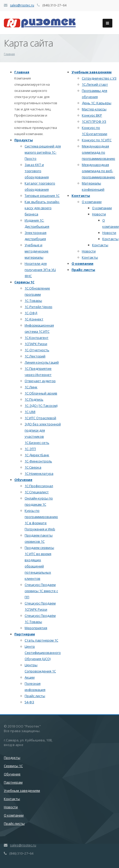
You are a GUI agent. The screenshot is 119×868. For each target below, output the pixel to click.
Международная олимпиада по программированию (98, 152)
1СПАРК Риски (36, 344)
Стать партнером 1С (41, 640)
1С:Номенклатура (39, 474)
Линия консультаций (42, 362)
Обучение (23, 480)
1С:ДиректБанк (37, 455)
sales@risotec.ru (22, 5)
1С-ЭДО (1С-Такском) (41, 406)
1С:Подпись (34, 399)
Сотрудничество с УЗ (99, 78)
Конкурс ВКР (92, 115)
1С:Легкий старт (95, 84)
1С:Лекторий (35, 356)
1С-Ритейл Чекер (38, 307)
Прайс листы (35, 696)
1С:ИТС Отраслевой (40, 418)
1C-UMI (30, 412)
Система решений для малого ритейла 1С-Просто (43, 152)
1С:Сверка (33, 467)
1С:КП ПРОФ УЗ (94, 121)
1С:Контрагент (37, 338)
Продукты (24, 140)
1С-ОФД (31, 313)
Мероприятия (36, 628)
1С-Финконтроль (38, 461)
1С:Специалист (37, 492)
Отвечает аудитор (40, 381)
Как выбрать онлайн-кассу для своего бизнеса (42, 208)
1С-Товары (33, 301)
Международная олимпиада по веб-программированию (98, 171)
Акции (30, 677)
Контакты (81, 196)
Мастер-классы (94, 109)
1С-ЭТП (30, 449)
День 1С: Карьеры (97, 103)
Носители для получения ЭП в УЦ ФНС (40, 270)
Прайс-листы (83, 270)
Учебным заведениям (92, 72)
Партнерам (25, 634)
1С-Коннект (34, 319)
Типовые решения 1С (42, 196)
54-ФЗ (29, 702)
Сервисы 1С (24, 282)
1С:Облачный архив (41, 393)
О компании (92, 202)
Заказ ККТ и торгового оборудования (37, 171)
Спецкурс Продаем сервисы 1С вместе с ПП (41, 591)
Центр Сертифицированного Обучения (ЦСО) (43, 653)
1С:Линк (31, 387)
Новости (99, 214)
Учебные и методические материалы (37, 251)
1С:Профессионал (39, 486)
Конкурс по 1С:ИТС (97, 140)
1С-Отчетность (37, 350)
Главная (22, 72)
